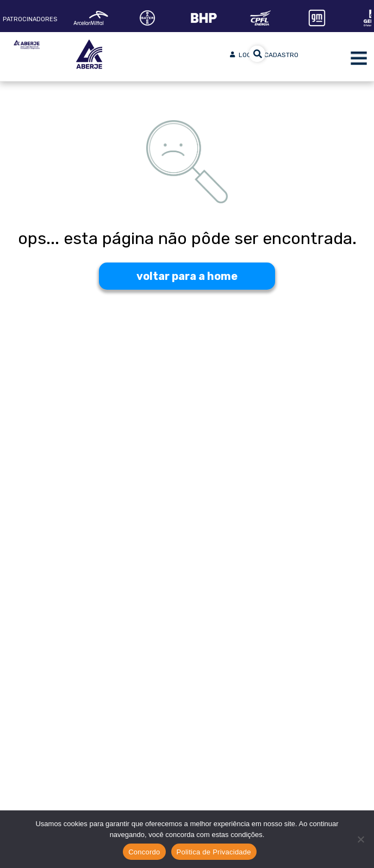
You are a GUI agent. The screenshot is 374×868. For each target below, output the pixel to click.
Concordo (144, 852)
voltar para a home (187, 276)
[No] (360, 839)
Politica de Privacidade (214, 852)
